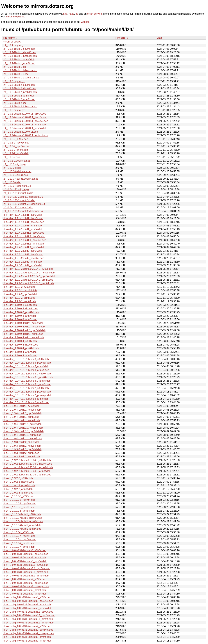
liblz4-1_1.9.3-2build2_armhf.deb (21, 453)
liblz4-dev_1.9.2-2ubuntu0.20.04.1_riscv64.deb (29, 273)
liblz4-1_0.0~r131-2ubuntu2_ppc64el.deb (26, 583)
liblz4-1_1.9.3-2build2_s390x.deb (21, 442)
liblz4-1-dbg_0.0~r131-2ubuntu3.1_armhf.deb (28, 619)
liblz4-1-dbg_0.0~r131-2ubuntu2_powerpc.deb (28, 633)
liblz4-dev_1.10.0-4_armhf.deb (20, 352)
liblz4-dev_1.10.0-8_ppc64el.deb (21, 312)
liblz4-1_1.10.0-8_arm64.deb (19, 511)
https (71, 14)
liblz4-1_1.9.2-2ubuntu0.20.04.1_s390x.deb (27, 460)
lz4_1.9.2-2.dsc (11, 157)
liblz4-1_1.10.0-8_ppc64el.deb (20, 504)
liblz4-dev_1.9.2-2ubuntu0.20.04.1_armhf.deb (28, 280)
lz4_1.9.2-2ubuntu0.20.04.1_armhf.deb (24, 125)
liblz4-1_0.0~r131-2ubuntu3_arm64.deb (25, 561)
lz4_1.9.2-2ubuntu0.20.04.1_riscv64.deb (25, 117)
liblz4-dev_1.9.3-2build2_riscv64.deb (23, 255)
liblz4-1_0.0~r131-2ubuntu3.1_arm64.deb (26, 576)
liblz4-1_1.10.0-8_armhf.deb (18, 507)
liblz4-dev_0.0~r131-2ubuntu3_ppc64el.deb (27, 363)
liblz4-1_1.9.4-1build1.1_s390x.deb (22, 424)
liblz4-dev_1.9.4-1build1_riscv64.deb (23, 218)
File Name (9, 38)
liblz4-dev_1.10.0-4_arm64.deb (20, 356)
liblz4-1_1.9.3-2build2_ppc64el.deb (22, 449)
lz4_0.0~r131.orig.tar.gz (16, 189)
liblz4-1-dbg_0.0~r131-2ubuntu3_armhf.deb (27, 605)
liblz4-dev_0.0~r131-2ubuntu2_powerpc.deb (27, 395)
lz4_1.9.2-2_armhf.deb (15, 150)
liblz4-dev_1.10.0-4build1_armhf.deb (23, 334)
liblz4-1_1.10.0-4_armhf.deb (18, 543)
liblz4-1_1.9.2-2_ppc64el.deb (19, 485)
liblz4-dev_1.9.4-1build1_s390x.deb (23, 215)
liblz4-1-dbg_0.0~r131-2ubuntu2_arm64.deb (27, 641)
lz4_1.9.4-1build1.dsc (15, 67)
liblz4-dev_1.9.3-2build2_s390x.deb (23, 251)
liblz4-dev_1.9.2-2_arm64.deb (19, 301)
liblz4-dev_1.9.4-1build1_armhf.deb (22, 226)
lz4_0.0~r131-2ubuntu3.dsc (18, 193)
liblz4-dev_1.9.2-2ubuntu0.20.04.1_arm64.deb (28, 283)
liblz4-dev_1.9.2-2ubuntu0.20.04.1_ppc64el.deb (29, 276)
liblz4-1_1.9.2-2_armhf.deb (18, 489)
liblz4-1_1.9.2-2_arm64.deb (18, 493)
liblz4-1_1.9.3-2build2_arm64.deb (21, 457)
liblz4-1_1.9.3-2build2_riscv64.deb (22, 446)
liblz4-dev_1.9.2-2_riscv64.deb (20, 290)
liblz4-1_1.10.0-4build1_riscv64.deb (23, 518)
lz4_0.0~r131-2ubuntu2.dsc (18, 208)
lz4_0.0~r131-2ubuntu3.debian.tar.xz (23, 197)
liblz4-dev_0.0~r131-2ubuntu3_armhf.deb (26, 366)
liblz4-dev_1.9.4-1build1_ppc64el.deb (24, 222)
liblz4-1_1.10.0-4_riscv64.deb (19, 536)
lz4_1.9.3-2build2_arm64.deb (19, 99)
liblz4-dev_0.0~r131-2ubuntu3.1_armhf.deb (27, 381)
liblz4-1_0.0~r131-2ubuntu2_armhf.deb (24, 590)
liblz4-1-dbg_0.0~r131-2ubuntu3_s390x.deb (27, 597)
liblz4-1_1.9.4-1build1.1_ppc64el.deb (23, 431)
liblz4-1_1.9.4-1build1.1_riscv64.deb (23, 428)
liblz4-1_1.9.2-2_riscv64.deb (18, 482)
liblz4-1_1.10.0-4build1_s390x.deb (22, 514)
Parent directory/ (12, 42)
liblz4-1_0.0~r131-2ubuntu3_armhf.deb (24, 558)
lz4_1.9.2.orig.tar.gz (14, 110)
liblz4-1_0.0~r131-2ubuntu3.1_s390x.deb (26, 565)
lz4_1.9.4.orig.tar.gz (14, 45)
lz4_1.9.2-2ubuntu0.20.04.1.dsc (20, 132)
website (85, 22)
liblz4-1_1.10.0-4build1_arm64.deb (22, 529)
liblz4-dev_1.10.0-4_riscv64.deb (20, 345)
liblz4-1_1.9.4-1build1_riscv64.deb (22, 410)
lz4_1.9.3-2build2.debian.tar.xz (20, 107)
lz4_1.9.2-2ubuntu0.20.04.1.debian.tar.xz (25, 135)
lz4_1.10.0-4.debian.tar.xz (17, 186)
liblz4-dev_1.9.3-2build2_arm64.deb (23, 265)
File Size (120, 38)
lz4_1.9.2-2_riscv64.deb (16, 143)
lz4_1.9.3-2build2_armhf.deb (19, 96)
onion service (95, 14)
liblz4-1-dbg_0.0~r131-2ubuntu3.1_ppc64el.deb (29, 615)
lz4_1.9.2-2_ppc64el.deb (17, 146)
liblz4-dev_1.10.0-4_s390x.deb (20, 341)
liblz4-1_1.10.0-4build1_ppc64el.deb (23, 521)
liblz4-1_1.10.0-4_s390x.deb (19, 532)
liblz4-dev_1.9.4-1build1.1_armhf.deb (23, 244)
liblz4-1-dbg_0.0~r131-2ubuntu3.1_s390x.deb (28, 612)
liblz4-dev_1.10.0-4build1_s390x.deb (23, 323)
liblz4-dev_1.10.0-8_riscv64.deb (20, 309)
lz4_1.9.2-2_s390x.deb (16, 139)
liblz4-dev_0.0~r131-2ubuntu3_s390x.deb (26, 359)
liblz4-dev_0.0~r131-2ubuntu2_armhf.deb (26, 399)
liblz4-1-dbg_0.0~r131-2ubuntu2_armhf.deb (27, 637)
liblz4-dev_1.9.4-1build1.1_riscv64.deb (24, 236)
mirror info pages (15, 17)
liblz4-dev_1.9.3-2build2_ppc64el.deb (24, 258)
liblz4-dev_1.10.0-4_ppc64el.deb (21, 348)
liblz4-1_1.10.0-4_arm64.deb (19, 547)
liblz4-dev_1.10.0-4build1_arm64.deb (23, 337)
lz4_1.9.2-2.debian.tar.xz (16, 161)
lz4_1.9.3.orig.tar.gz (14, 81)
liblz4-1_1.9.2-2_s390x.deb (18, 478)
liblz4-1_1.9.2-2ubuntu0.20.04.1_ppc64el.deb (28, 467)
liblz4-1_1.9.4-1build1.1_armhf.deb (22, 435)
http (65, 14)
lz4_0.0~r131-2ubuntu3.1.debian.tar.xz (24, 204)
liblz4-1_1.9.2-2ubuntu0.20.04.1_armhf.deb (27, 471)
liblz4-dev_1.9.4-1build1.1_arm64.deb (24, 247)
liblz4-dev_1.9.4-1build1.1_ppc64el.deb (25, 240)
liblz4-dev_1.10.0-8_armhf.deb (20, 316)
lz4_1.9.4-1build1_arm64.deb (19, 63)
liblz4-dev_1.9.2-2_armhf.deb (19, 298)
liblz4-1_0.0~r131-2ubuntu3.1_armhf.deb (25, 572)
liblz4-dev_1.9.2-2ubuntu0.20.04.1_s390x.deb (28, 269)
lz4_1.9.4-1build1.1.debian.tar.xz (21, 78)
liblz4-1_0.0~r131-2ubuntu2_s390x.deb (25, 579)
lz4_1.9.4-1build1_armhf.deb (19, 60)
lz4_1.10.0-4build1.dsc (15, 175)
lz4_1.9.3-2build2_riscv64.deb (19, 88)
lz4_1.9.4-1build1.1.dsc (16, 74)
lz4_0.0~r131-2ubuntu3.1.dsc (19, 200)
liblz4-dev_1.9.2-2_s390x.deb (19, 287)
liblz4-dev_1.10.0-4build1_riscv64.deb (24, 327)
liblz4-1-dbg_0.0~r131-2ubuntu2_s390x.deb (27, 626)
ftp (77, 14)
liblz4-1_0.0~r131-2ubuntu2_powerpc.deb (26, 586)
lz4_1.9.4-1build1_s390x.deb (19, 49)
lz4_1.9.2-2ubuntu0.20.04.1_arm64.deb (25, 128)
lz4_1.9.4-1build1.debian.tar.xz (20, 70)
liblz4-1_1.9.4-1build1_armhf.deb (21, 417)
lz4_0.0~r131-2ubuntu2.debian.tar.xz (23, 211)
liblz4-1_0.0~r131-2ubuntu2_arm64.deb (25, 594)
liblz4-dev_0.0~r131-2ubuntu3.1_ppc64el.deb (28, 377)
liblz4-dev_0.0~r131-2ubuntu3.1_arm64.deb (27, 384)
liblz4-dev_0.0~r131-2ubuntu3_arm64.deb (26, 370)
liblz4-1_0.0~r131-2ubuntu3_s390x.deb (25, 550)
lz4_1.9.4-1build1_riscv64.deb (19, 52)
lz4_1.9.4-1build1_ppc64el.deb (20, 56)
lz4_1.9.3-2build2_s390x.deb (19, 85)
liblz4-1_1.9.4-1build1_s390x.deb (21, 406)
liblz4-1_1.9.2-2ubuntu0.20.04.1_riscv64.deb (27, 464)
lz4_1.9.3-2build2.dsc (15, 103)
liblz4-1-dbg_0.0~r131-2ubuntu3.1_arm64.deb (28, 623)
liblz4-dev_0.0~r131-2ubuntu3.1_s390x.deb (27, 374)
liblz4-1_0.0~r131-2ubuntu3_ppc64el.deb (26, 554)
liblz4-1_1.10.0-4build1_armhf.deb (22, 525)
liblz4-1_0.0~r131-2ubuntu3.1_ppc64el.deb (27, 568)
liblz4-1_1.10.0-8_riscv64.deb (19, 500)
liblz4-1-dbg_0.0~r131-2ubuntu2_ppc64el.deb (28, 630)
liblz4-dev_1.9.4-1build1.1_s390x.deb (24, 233)
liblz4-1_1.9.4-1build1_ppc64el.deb (22, 413)
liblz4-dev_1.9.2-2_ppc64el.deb (20, 294)
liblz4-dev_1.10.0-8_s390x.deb (20, 305)
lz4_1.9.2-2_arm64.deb (16, 153)
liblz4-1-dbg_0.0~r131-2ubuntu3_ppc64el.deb (28, 601)
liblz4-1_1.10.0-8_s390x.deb (19, 496)
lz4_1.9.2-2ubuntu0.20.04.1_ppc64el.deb (26, 121)
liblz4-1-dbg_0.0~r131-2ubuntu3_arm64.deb (27, 608)
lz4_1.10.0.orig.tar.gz (15, 164)
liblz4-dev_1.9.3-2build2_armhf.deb (22, 262)
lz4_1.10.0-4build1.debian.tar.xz (20, 179)
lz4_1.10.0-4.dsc (12, 182)
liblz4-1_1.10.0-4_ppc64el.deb (20, 539)
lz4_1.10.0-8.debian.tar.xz (17, 171)
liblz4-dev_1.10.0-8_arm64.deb (20, 319)
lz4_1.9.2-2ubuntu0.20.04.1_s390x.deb (25, 114)
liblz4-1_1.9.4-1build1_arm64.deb (21, 420)
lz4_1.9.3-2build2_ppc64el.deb (20, 92)
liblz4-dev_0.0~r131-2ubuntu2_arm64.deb (26, 402)
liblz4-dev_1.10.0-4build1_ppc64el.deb (24, 330)
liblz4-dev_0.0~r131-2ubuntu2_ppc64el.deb (27, 392)
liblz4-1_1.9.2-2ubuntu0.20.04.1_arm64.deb (27, 475)
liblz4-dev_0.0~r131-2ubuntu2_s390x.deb (26, 388)
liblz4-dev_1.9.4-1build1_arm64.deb (23, 229)
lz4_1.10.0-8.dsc (12, 168)
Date (159, 38)
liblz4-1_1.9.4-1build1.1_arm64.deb (22, 438)
